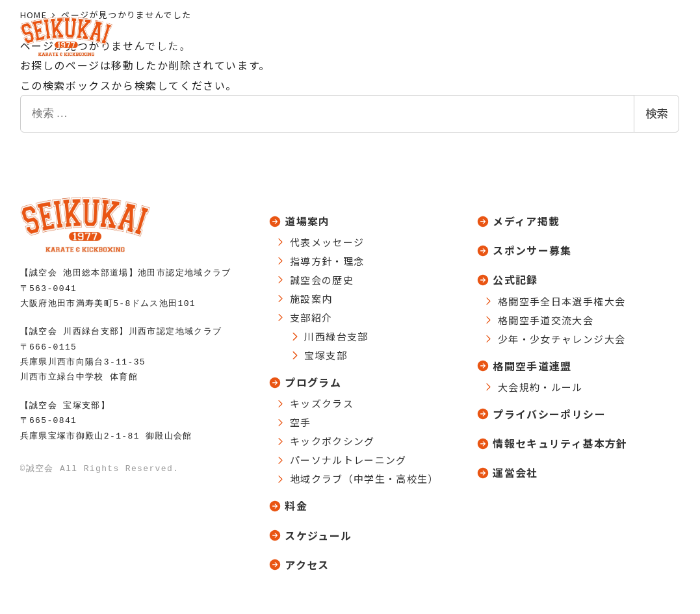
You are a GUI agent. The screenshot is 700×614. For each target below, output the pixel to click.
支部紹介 (311, 315)
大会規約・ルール (540, 386)
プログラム (313, 380)
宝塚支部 (325, 352)
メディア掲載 (526, 218)
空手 (301, 420)
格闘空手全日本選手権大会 (562, 300)
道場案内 (307, 218)
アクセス (307, 565)
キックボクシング (332, 439)
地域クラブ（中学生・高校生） (364, 477)
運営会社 (515, 474)
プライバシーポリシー (549, 414)
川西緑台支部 (336, 334)
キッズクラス (322, 401)
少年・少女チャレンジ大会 (562, 338)
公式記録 (515, 278)
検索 (656, 114)
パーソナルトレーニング (348, 458)
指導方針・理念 (327, 258)
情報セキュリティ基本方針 (560, 444)
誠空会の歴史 (322, 277)
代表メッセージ (327, 239)
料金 (296, 504)
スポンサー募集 (532, 248)
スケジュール (318, 535)
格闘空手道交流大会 (546, 319)
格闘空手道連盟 (532, 365)
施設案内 (311, 296)
